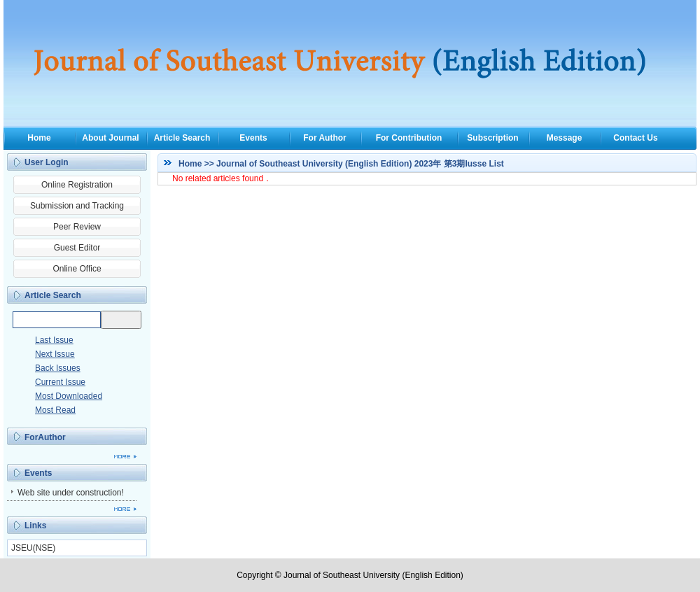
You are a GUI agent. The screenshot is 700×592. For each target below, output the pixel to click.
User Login (47, 162)
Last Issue (54, 340)
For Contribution (409, 138)
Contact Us (635, 138)
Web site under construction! (71, 493)
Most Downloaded (69, 396)
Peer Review (77, 227)
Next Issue (55, 354)
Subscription (492, 138)
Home (39, 138)
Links (35, 526)
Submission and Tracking (77, 206)
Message (565, 138)
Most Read (55, 410)
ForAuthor (45, 437)
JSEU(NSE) (33, 548)
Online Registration (77, 185)
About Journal (110, 138)
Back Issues (58, 368)
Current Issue (60, 382)
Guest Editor (77, 248)
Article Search (182, 138)
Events (253, 138)
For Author (325, 138)
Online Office (77, 269)
